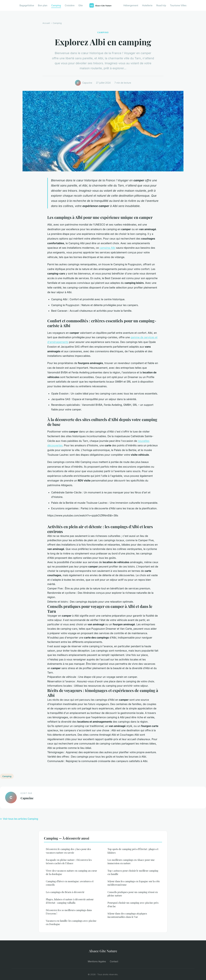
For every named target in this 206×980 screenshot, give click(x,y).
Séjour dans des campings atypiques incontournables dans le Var (127, 915)
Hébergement (131, 5)
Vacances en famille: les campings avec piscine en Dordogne (71, 922)
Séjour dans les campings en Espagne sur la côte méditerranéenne (134, 883)
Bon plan (43, 5)
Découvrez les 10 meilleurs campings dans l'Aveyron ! (69, 912)
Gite (81, 5)
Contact (114, 961)
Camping (56, 5)
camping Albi (107, 248)
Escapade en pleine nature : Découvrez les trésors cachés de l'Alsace (69, 862)
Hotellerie (147, 5)
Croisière (70, 5)
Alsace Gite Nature (103, 951)
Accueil (46, 23)
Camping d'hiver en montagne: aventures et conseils (70, 883)
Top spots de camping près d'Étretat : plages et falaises (133, 851)
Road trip (161, 5)
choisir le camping (58, 571)
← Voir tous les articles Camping (19, 819)
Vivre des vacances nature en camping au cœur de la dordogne (71, 872)
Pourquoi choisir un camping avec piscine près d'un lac (133, 904)
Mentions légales (97, 961)
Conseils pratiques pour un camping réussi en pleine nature (133, 894)
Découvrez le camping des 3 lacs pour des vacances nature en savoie (68, 851)
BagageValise (27, 5)
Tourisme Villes (178, 5)
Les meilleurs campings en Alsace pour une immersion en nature (131, 862)
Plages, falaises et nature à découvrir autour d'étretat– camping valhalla (70, 901)
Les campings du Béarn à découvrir (65, 892)
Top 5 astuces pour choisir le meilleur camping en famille (133, 872)
